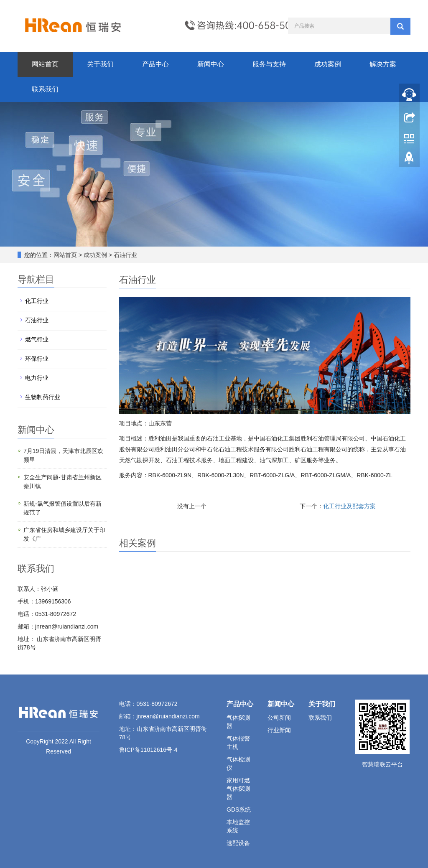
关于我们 (100, 64)
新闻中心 (211, 64)
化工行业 (37, 301)
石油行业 (125, 255)
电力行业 (37, 378)
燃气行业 (37, 339)
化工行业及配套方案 (349, 506)
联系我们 (45, 89)
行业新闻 (279, 730)
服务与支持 (269, 64)
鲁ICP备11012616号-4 (148, 750)
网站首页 (45, 64)
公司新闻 (279, 718)
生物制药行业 (43, 397)
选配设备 (238, 843)
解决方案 (383, 64)
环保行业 (37, 359)
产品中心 (155, 64)
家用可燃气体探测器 (238, 789)
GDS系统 (239, 809)
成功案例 (328, 64)
